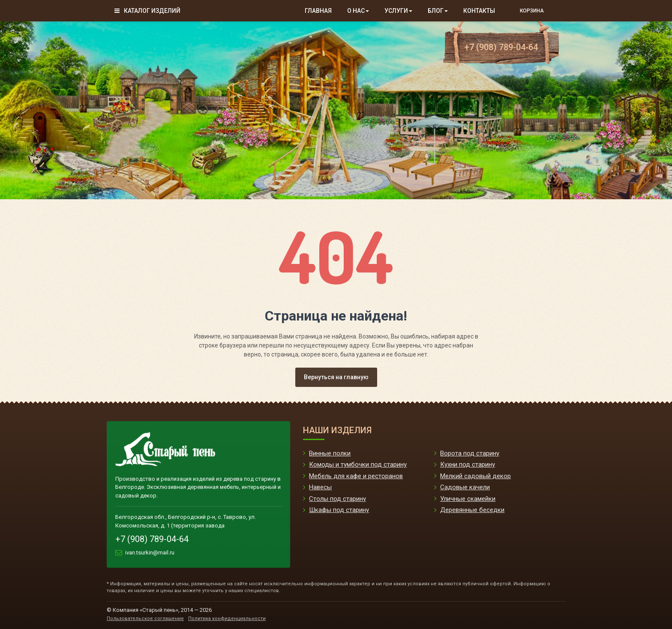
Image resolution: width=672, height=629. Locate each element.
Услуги (398, 11)
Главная (318, 11)
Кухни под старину (468, 464)
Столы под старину (337, 499)
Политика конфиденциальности (227, 619)
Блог (438, 11)
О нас (358, 11)
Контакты (479, 11)
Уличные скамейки (468, 499)
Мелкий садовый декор (475, 476)
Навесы (320, 487)
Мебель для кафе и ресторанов (356, 476)
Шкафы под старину (339, 510)
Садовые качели (465, 487)
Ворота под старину (470, 453)
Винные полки (330, 453)
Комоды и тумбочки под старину (358, 464)
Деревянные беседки (472, 510)
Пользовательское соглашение (145, 619)
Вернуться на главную (336, 377)
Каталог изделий (147, 11)
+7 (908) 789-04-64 (501, 47)
